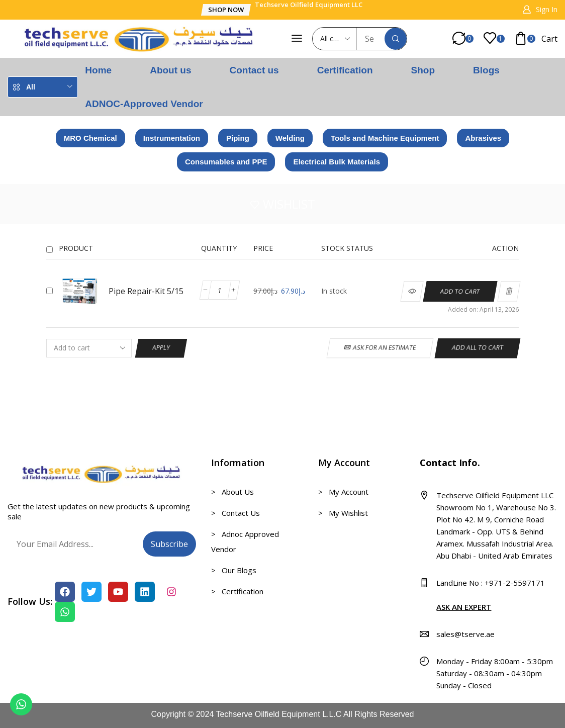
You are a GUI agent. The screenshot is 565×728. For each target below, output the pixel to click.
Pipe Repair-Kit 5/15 (146, 291)
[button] (226, 10)
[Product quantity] (220, 290)
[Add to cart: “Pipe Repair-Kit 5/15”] (460, 291)
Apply (161, 348)
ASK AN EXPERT (464, 607)
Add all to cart (478, 348)
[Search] (396, 39)
